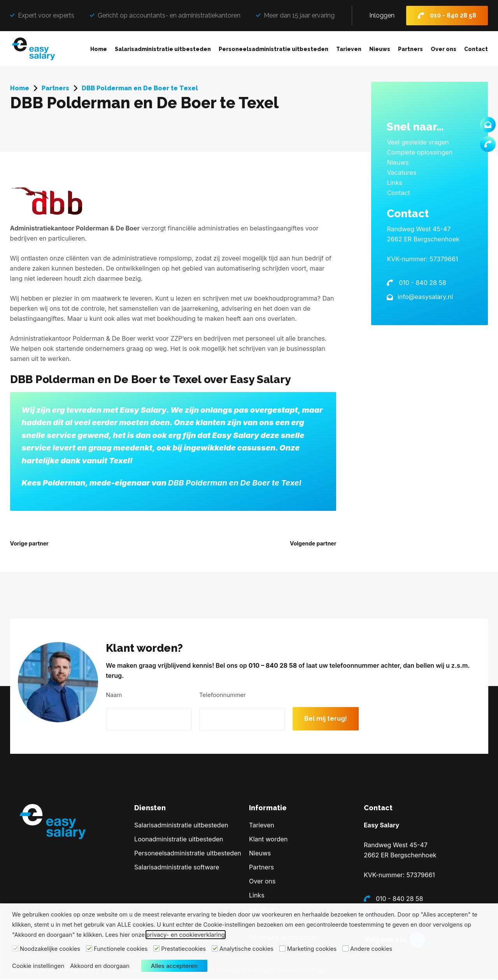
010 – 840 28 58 (327, 680)
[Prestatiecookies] (156, 948)
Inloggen (382, 15)
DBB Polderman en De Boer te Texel (235, 483)
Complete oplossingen (420, 152)
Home (99, 49)
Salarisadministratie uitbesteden (163, 49)
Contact (476, 49)
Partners (410, 49)
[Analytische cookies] (215, 948)
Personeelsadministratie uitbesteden (274, 49)
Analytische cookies (246, 949)
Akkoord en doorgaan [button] (100, 966)
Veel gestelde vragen (418, 142)
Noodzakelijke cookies (50, 949)
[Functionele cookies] (89, 948)
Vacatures (402, 172)
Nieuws (380, 49)
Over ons (444, 49)
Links (395, 183)
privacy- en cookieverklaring (186, 935)
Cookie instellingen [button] (38, 966)
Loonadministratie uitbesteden (179, 840)
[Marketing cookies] (282, 948)
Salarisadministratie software (177, 868)
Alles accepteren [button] (174, 966)
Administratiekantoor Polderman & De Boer (75, 228)
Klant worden (268, 840)
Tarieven (349, 49)
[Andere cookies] (345, 948)
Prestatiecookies (183, 949)
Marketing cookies (312, 949)
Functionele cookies (121, 949)
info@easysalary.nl (424, 297)
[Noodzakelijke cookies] (15, 948)
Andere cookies (371, 949)
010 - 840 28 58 (453, 15)
